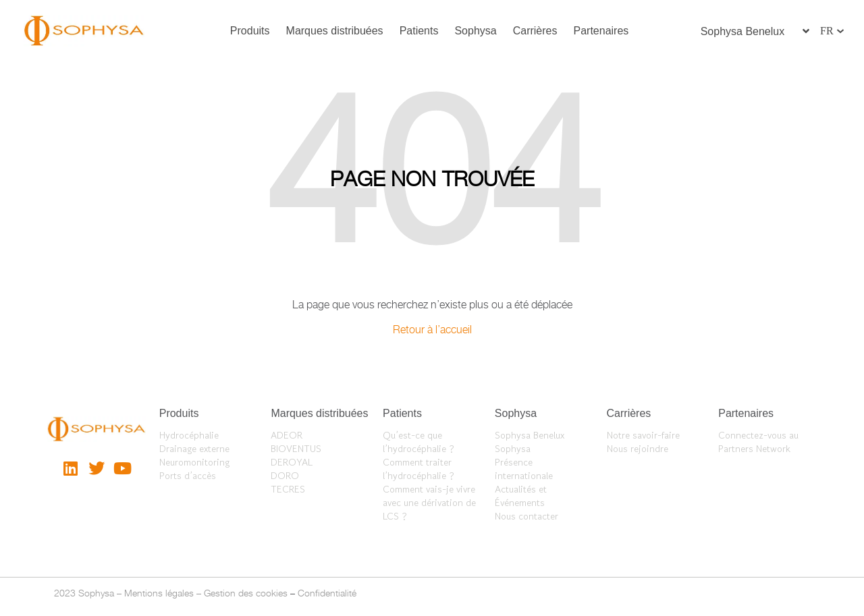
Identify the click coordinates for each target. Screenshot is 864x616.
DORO (285, 476)
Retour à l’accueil (432, 330)
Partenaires (601, 31)
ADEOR (287, 435)
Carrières (535, 31)
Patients (419, 31)
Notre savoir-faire (643, 435)
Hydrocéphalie (189, 435)
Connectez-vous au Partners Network (758, 442)
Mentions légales (159, 593)
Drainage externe (194, 449)
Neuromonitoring (194, 462)
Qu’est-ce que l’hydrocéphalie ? (418, 442)
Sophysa (475, 31)
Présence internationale (524, 469)
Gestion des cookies (246, 593)
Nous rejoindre (638, 449)
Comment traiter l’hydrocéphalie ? (418, 469)
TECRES (288, 489)
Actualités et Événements (521, 496)
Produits (250, 31)
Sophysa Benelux (530, 435)
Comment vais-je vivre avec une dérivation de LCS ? (429, 503)
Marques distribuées (335, 31)
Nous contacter (526, 516)
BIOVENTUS (296, 449)
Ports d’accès (188, 476)
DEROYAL (292, 462)
